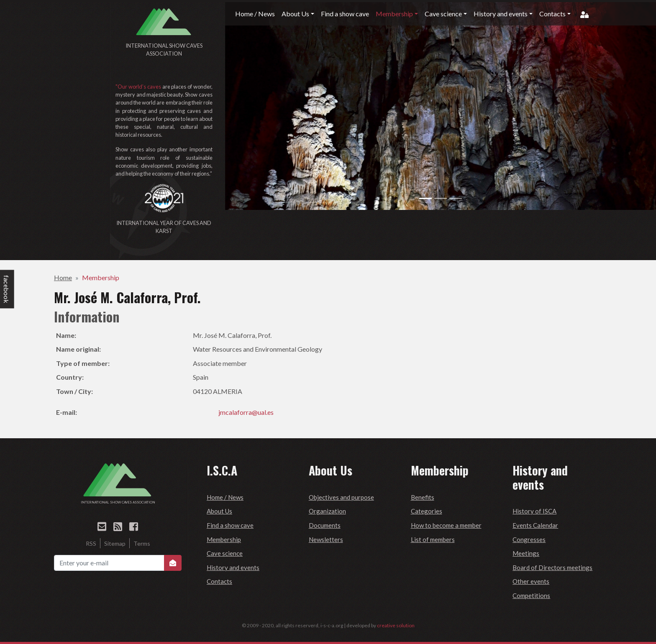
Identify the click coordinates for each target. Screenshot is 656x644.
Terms (142, 543)
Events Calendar (535, 525)
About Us (219, 511)
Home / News (225, 497)
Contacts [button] (552, 14)
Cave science (225, 553)
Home (63, 277)
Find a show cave (230, 525)
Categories (427, 511)
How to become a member (446, 525)
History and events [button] (501, 14)
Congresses (529, 539)
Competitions (531, 595)
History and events (233, 567)
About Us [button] (295, 14)
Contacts (219, 581)
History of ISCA (534, 511)
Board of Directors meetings (552, 567)
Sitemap (115, 543)
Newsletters (326, 539)
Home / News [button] (255, 14)
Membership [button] (394, 14)
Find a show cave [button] (345, 14)
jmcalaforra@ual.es (246, 412)
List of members (433, 539)
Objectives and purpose (341, 497)
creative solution (396, 625)
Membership (101, 277)
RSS (91, 543)
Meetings (526, 553)
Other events (531, 581)
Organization (327, 511)
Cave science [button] (443, 14)
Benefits (423, 497)
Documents (325, 525)
